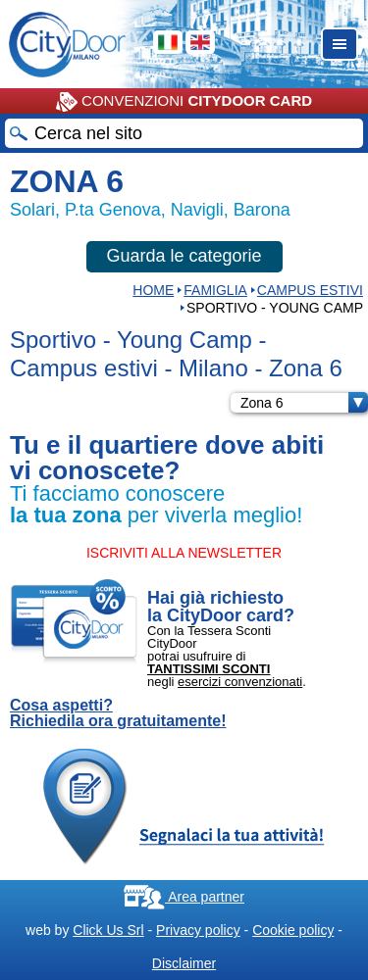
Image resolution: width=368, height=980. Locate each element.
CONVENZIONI (184, 102)
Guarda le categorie (184, 256)
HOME (153, 290)
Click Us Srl (108, 930)
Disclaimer (184, 963)
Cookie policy (293, 930)
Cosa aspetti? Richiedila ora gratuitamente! (118, 713)
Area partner (184, 897)
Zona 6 (304, 403)
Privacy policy (198, 930)
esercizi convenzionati (240, 682)
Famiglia (215, 290)
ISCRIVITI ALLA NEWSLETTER (184, 553)
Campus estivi (310, 290)
